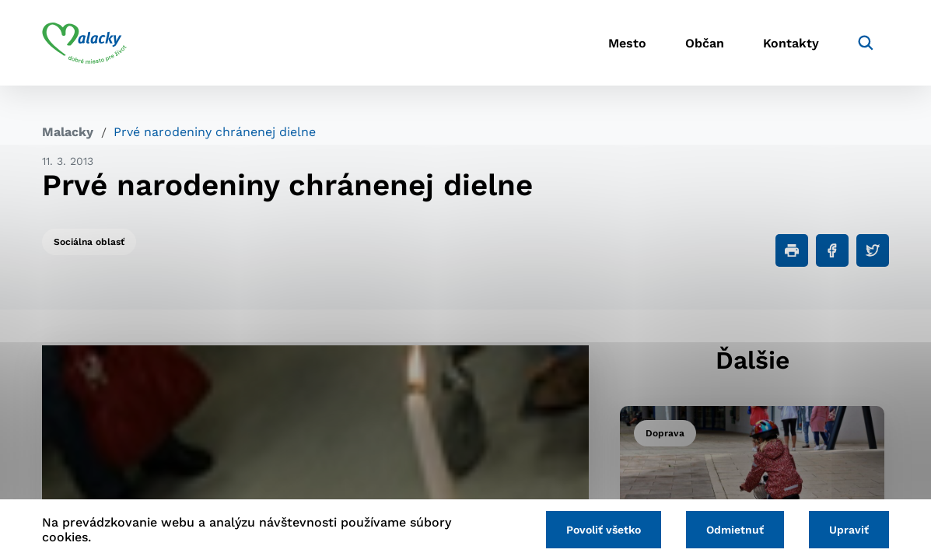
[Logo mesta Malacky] (84, 43)
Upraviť (849, 530)
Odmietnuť (735, 530)
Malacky (68, 132)
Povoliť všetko (604, 530)
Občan (705, 43)
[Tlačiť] (792, 250)
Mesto (627, 43)
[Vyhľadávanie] (866, 43)
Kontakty (791, 43)
